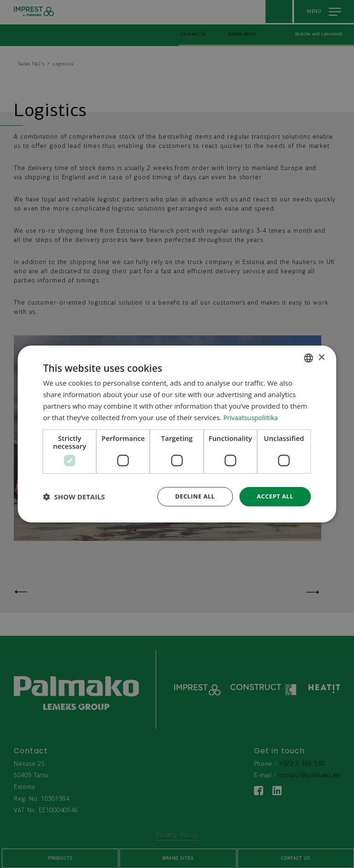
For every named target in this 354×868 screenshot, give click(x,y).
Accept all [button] (274, 496)
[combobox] (309, 357)
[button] (74, 497)
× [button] (322, 357)
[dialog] (177, 434)
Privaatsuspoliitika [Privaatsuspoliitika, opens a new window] (252, 416)
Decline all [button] (191, 496)
